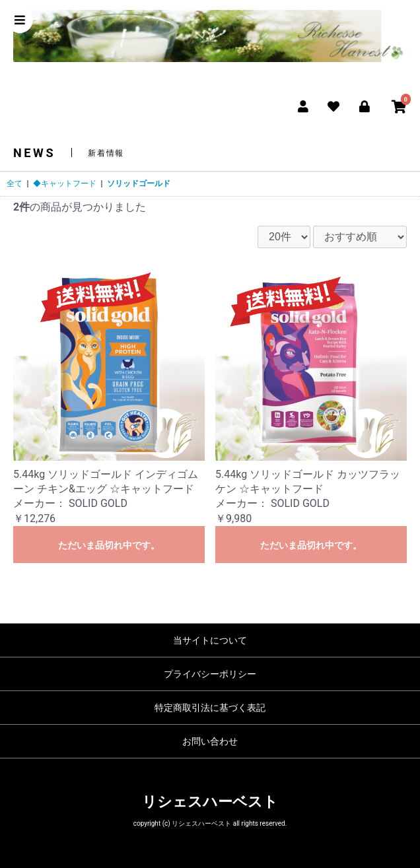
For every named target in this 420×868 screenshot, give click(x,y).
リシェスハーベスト (210, 802)
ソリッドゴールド (139, 184)
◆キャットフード (65, 184)
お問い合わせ (210, 741)
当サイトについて (210, 640)
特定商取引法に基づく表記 (210, 708)
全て (15, 184)
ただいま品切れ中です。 (109, 545)
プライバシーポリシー (210, 674)
